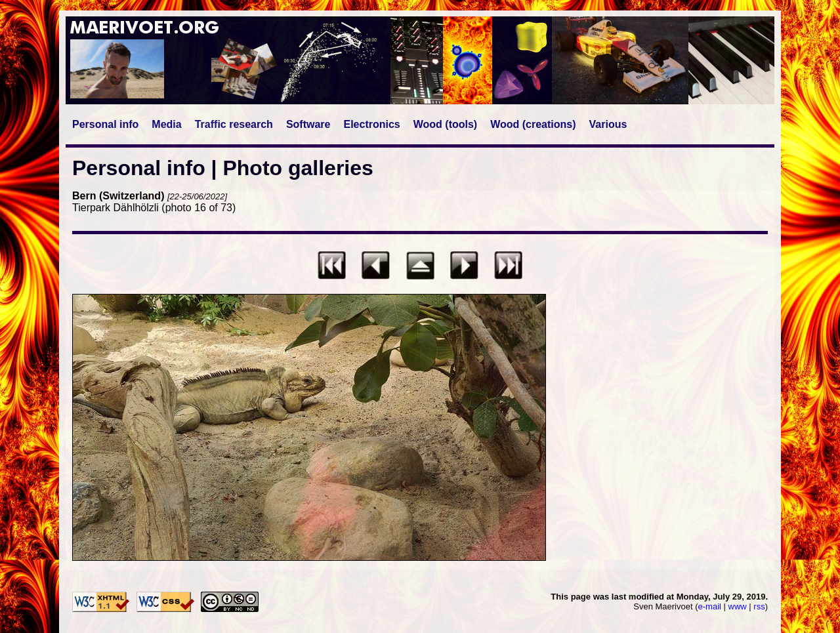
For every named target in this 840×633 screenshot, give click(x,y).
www (738, 606)
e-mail (710, 606)
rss (759, 606)
